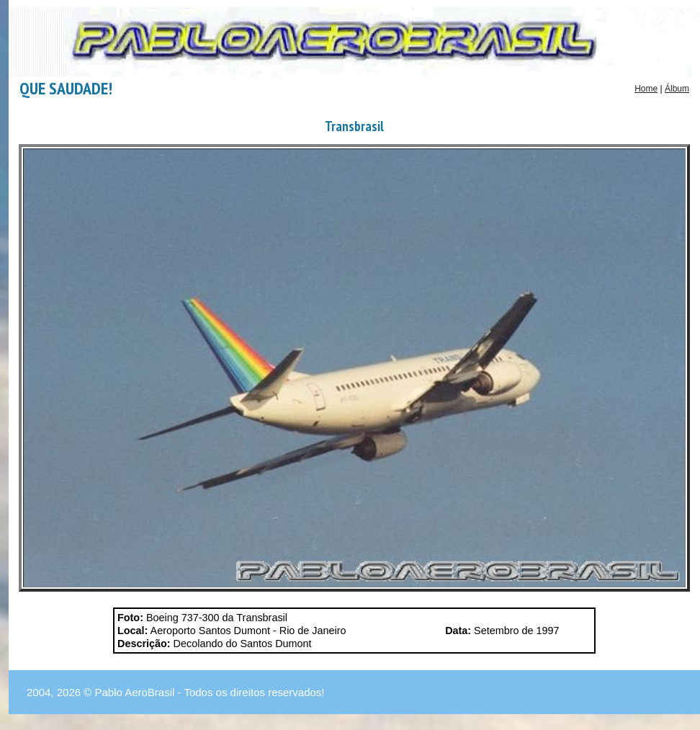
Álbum (677, 89)
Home (646, 89)
